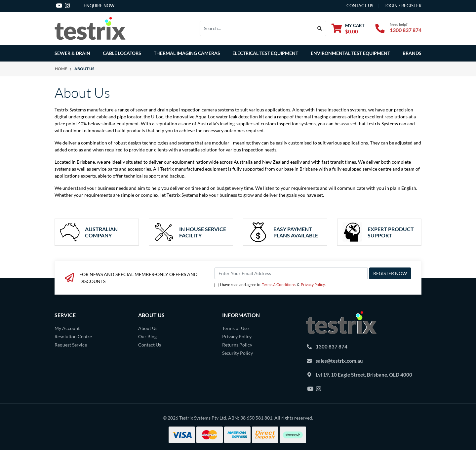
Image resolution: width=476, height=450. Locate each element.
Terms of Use (235, 328)
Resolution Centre (73, 336)
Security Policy (238, 353)
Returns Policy (237, 345)
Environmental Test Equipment (350, 53)
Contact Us (150, 345)
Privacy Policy (313, 285)
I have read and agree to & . (270, 285)
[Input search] (257, 28)
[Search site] (320, 28)
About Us (148, 328)
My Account (67, 328)
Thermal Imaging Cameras (187, 53)
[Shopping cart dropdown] (348, 28)
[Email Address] (291, 273)
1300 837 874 (406, 30)
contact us (360, 6)
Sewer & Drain (72, 53)
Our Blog (147, 336)
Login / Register (403, 6)
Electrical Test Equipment (265, 53)
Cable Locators (122, 53)
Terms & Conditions (279, 285)
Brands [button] (412, 53)
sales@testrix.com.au (339, 361)
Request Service (71, 345)
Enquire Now (99, 6)
